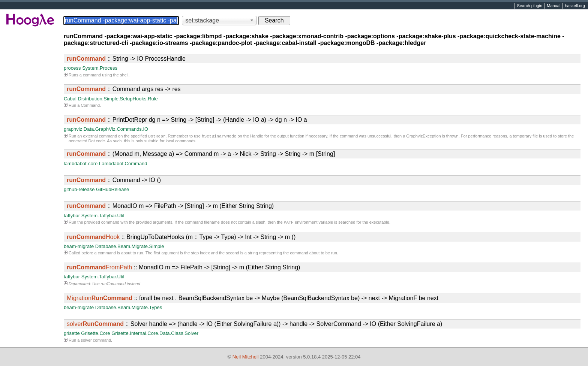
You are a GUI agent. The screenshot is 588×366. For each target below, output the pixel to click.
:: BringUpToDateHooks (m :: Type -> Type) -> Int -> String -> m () (181, 238)
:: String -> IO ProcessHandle (126, 59)
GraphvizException (423, 137)
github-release (79, 189)
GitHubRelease (112, 189)
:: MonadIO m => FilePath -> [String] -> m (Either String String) (170, 206)
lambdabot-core (81, 164)
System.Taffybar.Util (103, 216)
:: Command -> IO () (114, 180)
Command (90, 105)
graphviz (73, 129)
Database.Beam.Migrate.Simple (130, 247)
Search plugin (530, 6)
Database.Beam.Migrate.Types (129, 308)
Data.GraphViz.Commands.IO (116, 129)
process (72, 68)
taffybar (72, 216)
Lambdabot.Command (123, 164)
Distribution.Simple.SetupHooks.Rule (118, 99)
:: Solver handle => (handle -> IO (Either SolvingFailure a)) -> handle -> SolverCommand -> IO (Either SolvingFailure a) (254, 325)
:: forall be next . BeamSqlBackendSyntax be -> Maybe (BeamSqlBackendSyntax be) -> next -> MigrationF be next (253, 299)
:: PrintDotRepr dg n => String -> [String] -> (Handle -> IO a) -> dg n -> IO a (187, 120)
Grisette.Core (95, 334)
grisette (72, 334)
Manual (553, 6)
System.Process (100, 68)
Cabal (70, 99)
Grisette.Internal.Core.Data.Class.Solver (155, 334)
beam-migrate (79, 247)
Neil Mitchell (246, 357)
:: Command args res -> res (124, 89)
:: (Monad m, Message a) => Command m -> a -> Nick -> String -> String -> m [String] (201, 154)
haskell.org (575, 6)
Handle (257, 137)
